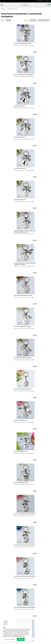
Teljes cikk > (46, 520)
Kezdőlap (3, 9)
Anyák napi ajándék (6, 617)
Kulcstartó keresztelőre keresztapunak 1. (13, 295)
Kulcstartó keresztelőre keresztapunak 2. (13, 327)
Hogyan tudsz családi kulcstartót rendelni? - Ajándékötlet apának (34, 564)
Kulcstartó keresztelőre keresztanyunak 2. (37, 295)
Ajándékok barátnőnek (33, 601)
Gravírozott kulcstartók (12, 9)
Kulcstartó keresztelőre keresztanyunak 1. (38, 263)
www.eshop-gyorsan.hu (28, 643)
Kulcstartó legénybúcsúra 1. (10, 263)
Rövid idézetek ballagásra (35, 543)
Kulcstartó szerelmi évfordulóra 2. (11, 201)
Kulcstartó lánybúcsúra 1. (9, 232)
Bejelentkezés (40, 1)
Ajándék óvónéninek (32, 615)
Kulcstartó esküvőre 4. (33, 106)
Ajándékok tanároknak (33, 596)
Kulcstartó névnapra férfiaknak (11, 358)
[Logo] (25, 5)
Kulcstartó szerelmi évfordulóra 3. (36, 201)
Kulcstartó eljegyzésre (33, 358)
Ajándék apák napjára (7, 618)
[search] (47, 5)
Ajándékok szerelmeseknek (34, 600)
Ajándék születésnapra (7, 613)
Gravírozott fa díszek (32, 634)
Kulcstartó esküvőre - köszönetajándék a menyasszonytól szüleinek (13, 138)
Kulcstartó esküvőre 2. (33, 75)
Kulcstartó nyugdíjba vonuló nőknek (12, 389)
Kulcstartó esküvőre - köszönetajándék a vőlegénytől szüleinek (37, 138)
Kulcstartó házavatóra (21, 453)
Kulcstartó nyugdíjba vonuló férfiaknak (37, 389)
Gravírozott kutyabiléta (33, 625)
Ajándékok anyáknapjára (33, 618)
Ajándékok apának (32, 595)
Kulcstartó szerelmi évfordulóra (35, 169)
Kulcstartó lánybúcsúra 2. (34, 232)
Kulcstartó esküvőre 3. (8, 106)
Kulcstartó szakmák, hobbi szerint (35, 623)
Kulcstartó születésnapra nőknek (11, 44)
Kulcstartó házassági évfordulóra (11, 169)
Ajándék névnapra (6, 615)
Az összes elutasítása (10, 639)
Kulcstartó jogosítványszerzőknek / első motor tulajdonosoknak (38, 421)
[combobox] (33, 20)
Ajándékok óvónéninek (33, 598)
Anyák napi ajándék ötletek (26, 515)
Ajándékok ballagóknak (33, 605)
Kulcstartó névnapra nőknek (34, 327)
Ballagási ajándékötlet (33, 617)
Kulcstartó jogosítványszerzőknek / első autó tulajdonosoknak (13, 421)
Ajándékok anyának (32, 593)
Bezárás (21, 639)
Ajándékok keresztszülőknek (34, 603)
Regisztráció (48, 1)
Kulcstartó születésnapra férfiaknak (36, 44)
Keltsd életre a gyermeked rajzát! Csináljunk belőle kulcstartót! (34, 525)
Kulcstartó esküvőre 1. (8, 75)
